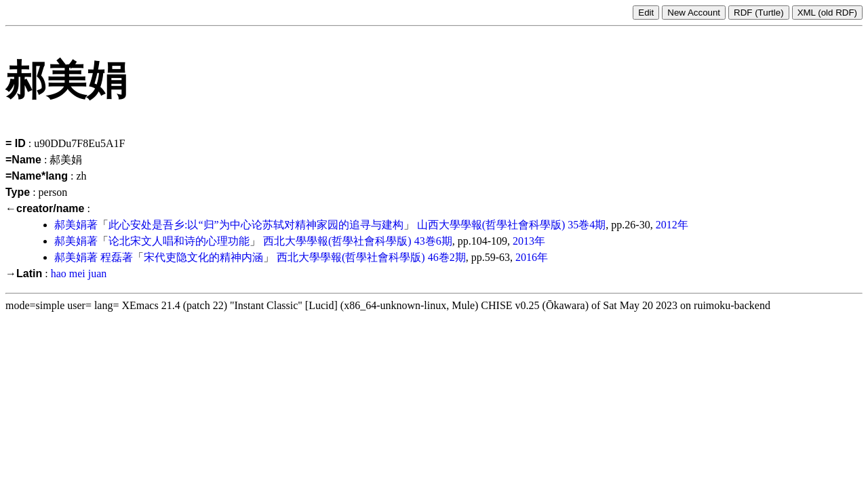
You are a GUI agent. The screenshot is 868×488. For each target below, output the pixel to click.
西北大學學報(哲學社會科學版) (337, 241)
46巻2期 (447, 257)
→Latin (24, 273)
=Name (23, 160)
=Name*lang (37, 176)
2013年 (529, 241)
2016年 (532, 257)
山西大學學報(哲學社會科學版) (491, 225)
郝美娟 (71, 225)
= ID (16, 143)
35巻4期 (587, 225)
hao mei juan (79, 273)
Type (18, 192)
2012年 (672, 225)
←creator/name (45, 208)
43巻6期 (433, 241)
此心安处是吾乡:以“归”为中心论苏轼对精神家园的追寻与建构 (256, 225)
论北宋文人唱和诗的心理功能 (179, 241)
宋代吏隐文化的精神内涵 (203, 257)
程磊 (111, 257)
